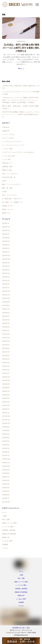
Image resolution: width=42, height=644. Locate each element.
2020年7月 (6, 391)
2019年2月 (6, 452)
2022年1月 (6, 331)
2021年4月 (6, 363)
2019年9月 (6, 427)
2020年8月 (6, 388)
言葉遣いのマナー (8, 206)
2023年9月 (6, 263)
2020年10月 (6, 380)
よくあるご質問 (7, 541)
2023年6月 (6, 270)
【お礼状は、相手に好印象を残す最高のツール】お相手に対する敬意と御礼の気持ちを (21, 48)
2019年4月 (6, 445)
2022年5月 (6, 316)
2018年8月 (6, 473)
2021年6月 (6, 356)
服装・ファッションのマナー (12, 184)
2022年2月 (6, 327)
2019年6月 (6, 438)
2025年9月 (6, 231)
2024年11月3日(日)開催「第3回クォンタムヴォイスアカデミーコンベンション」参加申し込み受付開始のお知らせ (21, 114)
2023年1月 (6, 288)
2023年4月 (6, 277)
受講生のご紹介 (7, 170)
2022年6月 (6, 313)
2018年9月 (6, 470)
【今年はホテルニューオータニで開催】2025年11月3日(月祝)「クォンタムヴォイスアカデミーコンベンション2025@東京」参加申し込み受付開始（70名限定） (20, 100)
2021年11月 (6, 338)
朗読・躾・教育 (7, 188)
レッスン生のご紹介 (9, 156)
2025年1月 (6, 234)
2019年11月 (6, 420)
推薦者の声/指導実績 (9, 534)
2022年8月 (6, 305)
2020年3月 (6, 406)
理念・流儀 (6, 519)
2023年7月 (6, 266)
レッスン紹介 (6, 159)
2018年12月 (6, 459)
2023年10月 (6, 259)
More (20, 69)
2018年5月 (6, 484)
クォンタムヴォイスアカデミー (12, 141)
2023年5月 (6, 273)
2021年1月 (6, 373)
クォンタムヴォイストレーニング (13, 145)
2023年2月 (6, 284)
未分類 (4, 192)
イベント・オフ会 (8, 134)
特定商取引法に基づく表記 (21, 628)
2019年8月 (6, 431)
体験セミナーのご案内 (9, 523)
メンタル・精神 (7, 149)
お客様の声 (6, 131)
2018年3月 (6, 491)
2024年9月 (6, 238)
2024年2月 (6, 248)
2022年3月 (6, 323)
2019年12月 (6, 416)
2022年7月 (6, 309)
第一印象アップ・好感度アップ (12, 202)
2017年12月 (6, 502)
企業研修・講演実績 (9, 530)
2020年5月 (6, 398)
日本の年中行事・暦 (9, 177)
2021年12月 (6, 334)
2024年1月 (6, 252)
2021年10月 (6, 341)
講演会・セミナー (8, 209)
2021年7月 (6, 352)
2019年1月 (6, 455)
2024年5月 (6, 241)
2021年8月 (6, 348)
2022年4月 (6, 320)
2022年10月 (6, 298)
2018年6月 (6, 481)
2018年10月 (6, 466)
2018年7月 (6, 477)
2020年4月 (6, 402)
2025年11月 (6, 227)
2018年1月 (6, 498)
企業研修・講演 (7, 167)
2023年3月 (6, 281)
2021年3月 (6, 366)
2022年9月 (6, 302)
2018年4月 (6, 488)
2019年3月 (6, 448)
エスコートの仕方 (8, 138)
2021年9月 (6, 345)
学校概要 (5, 544)
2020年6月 (6, 395)
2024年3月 (6, 245)
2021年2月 (6, 370)
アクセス (5, 548)
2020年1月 (6, 413)
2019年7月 (6, 434)
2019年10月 (6, 423)
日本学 (4, 181)
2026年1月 (6, 223)
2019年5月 (6, 441)
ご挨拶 (4, 516)
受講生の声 (6, 537)
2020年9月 (6, 384)
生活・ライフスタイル (9, 195)
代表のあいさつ (7, 163)
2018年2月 (6, 495)
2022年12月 (6, 291)
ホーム (4, 512)
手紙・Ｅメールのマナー (10, 174)
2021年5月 (6, 359)
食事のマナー (6, 213)
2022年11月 (6, 295)
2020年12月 (6, 377)
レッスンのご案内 (8, 527)
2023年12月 (6, 256)
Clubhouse (6, 127)
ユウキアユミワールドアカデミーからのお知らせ (18, 152)
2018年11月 (6, 463)
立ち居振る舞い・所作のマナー (12, 199)
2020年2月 (6, 409)
